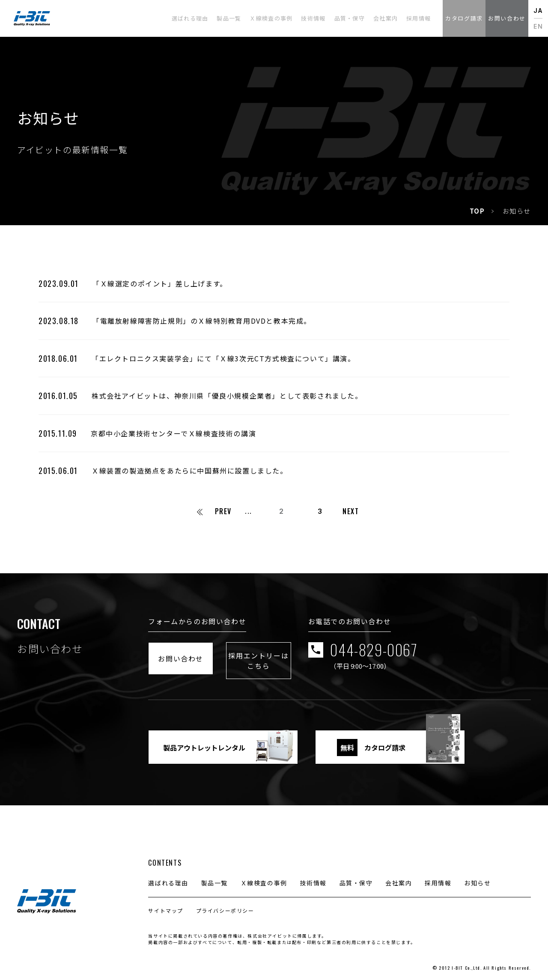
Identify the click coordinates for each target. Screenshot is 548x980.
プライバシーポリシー (225, 904)
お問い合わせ (198, 655)
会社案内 (399, 876)
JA (538, 10)
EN (538, 26)
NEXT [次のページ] (351, 511)
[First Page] (199, 511)
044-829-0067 (441, 656)
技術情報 (313, 876)
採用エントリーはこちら (309, 655)
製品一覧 (214, 876)
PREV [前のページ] (223, 511)
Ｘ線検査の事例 (264, 876)
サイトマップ (166, 904)
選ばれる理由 (168, 876)
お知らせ (477, 876)
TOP (477, 211)
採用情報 (438, 876)
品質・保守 (356, 876)
